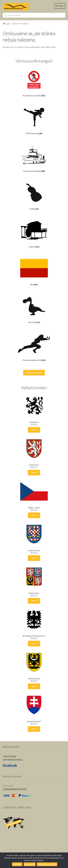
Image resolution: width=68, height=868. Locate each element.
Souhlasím (17, 864)
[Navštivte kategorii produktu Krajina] (34, 232)
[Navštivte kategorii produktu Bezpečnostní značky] (34, 81)
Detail (34, 430)
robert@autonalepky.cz (13, 759)
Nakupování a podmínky (47, 864)
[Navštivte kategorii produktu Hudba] (34, 194)
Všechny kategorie (34, 373)
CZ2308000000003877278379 (15, 789)
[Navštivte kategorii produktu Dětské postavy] (34, 119)
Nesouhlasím (30, 864)
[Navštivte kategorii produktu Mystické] (34, 308)
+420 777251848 (9, 756)
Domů (8, 24)
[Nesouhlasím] (65, 860)
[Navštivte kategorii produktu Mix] (34, 270)
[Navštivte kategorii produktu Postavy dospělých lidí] (34, 345)
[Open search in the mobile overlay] (34, 15)
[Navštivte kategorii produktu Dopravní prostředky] (34, 156)
